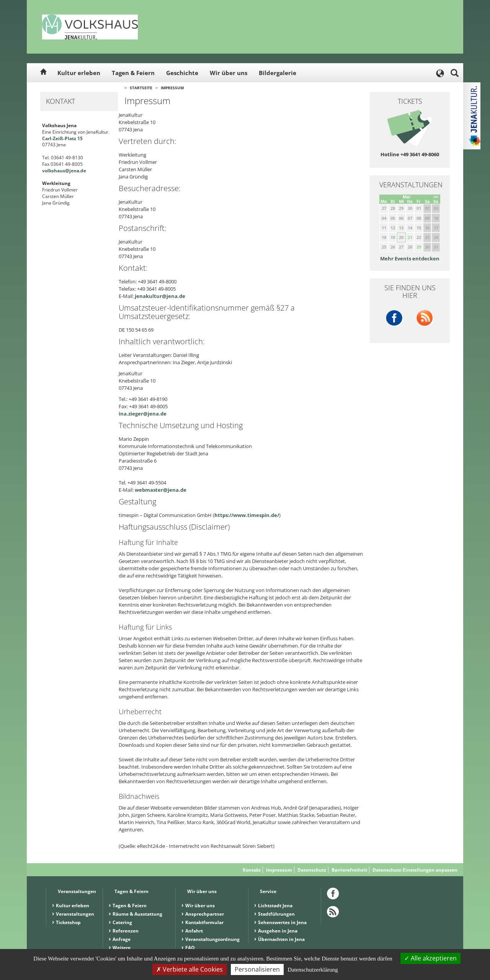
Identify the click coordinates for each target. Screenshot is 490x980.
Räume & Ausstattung (137, 914)
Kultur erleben (79, 73)
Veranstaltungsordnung (212, 939)
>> (436, 197)
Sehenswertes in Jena (282, 922)
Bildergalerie (278, 73)
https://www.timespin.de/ (247, 515)
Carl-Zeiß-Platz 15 (62, 138)
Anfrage (122, 939)
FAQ (190, 948)
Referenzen (126, 931)
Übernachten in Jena (281, 939)
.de (83, 171)
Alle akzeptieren (430, 958)
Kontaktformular (204, 922)
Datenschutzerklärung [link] (313, 970)
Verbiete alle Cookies (189, 969)
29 (419, 247)
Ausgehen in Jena (278, 931)
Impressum (172, 88)
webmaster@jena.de (161, 490)
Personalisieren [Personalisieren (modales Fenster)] (257, 969)
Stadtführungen (276, 914)
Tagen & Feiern (133, 73)
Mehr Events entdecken (410, 258)
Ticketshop (68, 922)
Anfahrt (194, 931)
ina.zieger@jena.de (143, 414)
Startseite (141, 88)
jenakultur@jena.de (160, 296)
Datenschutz (312, 870)
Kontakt (252, 870)
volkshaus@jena (61, 171)
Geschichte (182, 73)
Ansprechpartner (205, 914)
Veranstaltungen (75, 914)
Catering (122, 922)
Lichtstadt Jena (275, 906)
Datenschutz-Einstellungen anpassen (415, 870)
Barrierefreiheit (349, 870)
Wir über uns (229, 73)
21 (410, 237)
